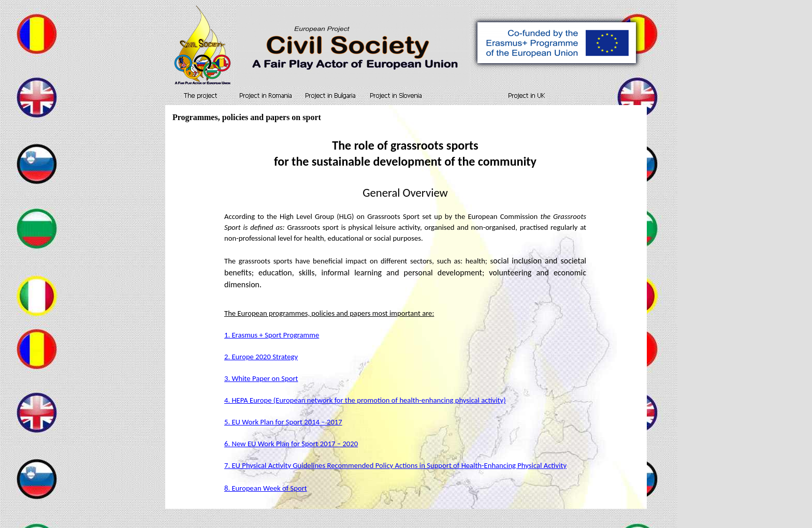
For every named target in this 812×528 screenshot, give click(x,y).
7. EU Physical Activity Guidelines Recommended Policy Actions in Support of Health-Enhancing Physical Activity (395, 465)
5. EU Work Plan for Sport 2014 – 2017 (283, 422)
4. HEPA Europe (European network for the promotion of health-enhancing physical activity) (365, 400)
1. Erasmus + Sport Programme (272, 335)
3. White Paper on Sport (261, 378)
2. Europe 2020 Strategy (261, 357)
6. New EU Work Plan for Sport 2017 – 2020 (291, 444)
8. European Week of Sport (266, 488)
